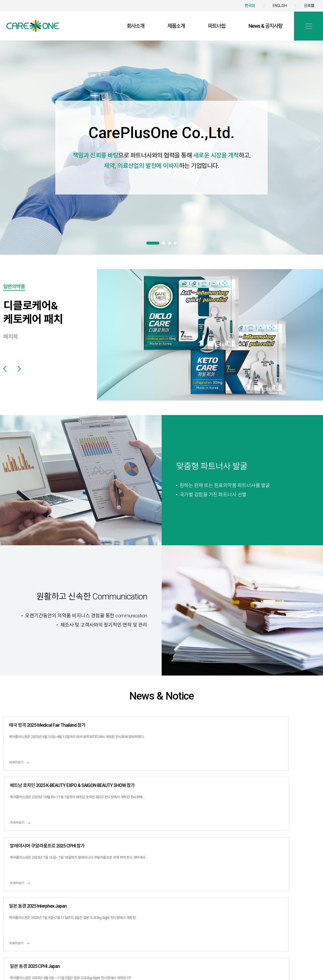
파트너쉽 (217, 26)
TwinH (221, 963)
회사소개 (136, 26)
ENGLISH (280, 6)
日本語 (309, 6)
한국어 (250, 6)
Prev (12, 149)
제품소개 (176, 26)
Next (311, 149)
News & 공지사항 (265, 26)
